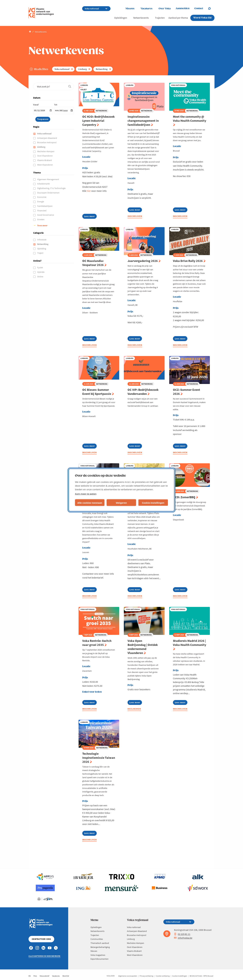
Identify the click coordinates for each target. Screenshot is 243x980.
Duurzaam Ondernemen (49, 193)
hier (89, 191)
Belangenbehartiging (100, 947)
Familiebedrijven (45, 206)
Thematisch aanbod (100, 943)
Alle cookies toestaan (90, 503)
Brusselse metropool (47, 142)
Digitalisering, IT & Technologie (52, 188)
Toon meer (42, 225)
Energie (41, 202)
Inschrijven (135, 216)
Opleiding (42, 249)
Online (40, 277)
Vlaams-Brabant (45, 160)
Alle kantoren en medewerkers (44, 956)
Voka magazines (98, 955)
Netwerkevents (141, 18)
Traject (41, 253)
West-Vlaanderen (45, 165)
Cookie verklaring (163, 976)
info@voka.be (183, 938)
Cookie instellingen (180, 976)
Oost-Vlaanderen (45, 156)
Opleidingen (121, 18)
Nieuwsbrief (44, 976)
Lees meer (90, 217)
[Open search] (211, 9)
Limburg (83, 69)
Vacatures (146, 9)
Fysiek (40, 268)
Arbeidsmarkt (44, 184)
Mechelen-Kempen (46, 151)
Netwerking (102, 69)
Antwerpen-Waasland (47, 138)
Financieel (42, 211)
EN (30, 976)
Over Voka (165, 9)
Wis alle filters (41, 69)
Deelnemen (134, 709)
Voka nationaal (62, 69)
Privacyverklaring (146, 976)
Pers (35, 976)
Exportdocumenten (99, 959)
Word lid (66, 976)
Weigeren (121, 503)
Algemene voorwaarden (128, 976)
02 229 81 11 (182, 934)
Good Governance (46, 215)
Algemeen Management (48, 179)
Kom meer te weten (86, 494)
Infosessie (42, 240)
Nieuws (130, 9)
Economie (42, 197)
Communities (97, 939)
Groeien (41, 219)
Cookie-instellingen (153, 503)
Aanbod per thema (178, 18)
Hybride (41, 272)
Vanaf (36, 105)
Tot (56, 105)
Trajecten (160, 18)
